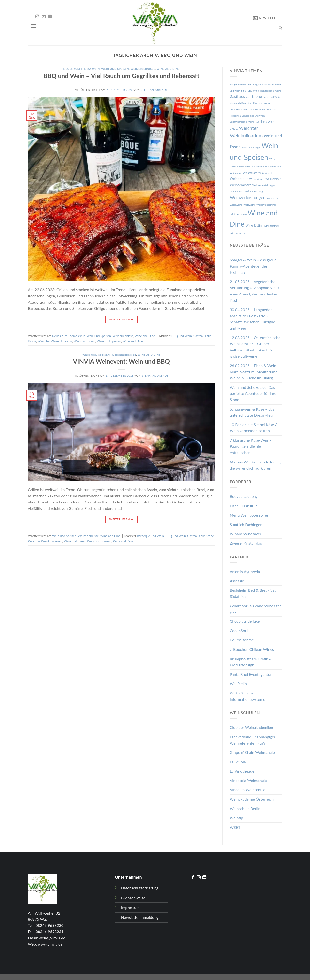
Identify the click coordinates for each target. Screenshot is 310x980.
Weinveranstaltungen (264, 185)
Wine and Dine (168, 69)
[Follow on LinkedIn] (50, 17)
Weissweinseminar (266, 205)
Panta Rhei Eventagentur (251, 674)
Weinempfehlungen (240, 167)
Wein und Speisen (115, 69)
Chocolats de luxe (245, 621)
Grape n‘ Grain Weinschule (252, 752)
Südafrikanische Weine (242, 122)
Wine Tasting (254, 225)
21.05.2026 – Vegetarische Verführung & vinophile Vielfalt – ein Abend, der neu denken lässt (256, 291)
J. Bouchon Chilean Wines (252, 649)
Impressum (130, 907)
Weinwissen (273, 198)
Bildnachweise (133, 898)
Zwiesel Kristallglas (246, 543)
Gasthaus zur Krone (201, 536)
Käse (249, 103)
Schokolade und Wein (253, 116)
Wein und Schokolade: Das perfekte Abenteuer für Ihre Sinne (253, 393)
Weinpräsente (266, 173)
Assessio (237, 581)
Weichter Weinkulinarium (55, 341)
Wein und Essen (85, 341)
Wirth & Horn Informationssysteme (248, 696)
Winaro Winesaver (246, 534)
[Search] (280, 28)
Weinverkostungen (248, 197)
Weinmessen (250, 173)
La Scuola (238, 762)
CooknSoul (239, 631)
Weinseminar (273, 179)
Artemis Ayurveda (245, 571)
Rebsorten (235, 116)
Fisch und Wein (250, 91)
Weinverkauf (237, 191)
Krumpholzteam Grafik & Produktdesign (251, 662)
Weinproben (239, 179)
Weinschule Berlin (245, 809)
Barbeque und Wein (150, 536)
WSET (235, 827)
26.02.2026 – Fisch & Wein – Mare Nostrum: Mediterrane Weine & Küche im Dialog (255, 372)
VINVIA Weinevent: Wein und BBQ (121, 361)
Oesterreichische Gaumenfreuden (248, 109)
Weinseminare (241, 185)
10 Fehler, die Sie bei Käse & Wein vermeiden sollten (254, 428)
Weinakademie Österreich (252, 799)
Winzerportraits (239, 233)
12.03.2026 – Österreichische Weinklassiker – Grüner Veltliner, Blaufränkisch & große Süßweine (255, 347)
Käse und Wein (261, 103)
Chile (249, 84)
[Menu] (33, 26)
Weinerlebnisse (143, 69)
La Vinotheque (242, 771)
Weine (273, 159)
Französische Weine (271, 91)
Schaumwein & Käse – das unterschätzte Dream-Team (253, 412)
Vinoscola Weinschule (248, 780)
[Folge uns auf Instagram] (37, 17)
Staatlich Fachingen (246, 524)
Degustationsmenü (263, 84)
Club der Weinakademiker (252, 727)
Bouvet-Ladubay (244, 496)
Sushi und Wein (265, 122)
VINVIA (234, 129)
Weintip (237, 818)
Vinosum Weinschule (248, 790)
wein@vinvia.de (52, 938)
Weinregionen (257, 179)
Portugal (272, 109)
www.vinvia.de (50, 944)
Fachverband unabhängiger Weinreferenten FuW (253, 740)
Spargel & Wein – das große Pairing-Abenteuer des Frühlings (253, 266)
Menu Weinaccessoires (249, 515)
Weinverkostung (254, 191)
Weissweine (236, 205)
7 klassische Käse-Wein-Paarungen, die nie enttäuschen (250, 446)
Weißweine (249, 205)
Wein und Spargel (251, 147)
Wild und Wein (238, 214)
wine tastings (271, 226)
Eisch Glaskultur (243, 506)
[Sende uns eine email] (44, 17)
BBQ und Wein (182, 336)
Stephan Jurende (154, 90)
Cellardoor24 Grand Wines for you (255, 609)
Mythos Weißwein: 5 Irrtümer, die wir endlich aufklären (255, 465)
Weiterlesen (121, 319)
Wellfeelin (238, 683)
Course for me (242, 640)
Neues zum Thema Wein (81, 69)
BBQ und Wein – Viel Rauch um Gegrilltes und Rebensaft (121, 76)
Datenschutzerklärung (140, 888)
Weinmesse (236, 173)
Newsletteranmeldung (140, 917)
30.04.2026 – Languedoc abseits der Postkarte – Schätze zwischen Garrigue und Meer (253, 319)
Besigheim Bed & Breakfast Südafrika (253, 593)
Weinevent (276, 167)
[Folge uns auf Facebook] (31, 17)
